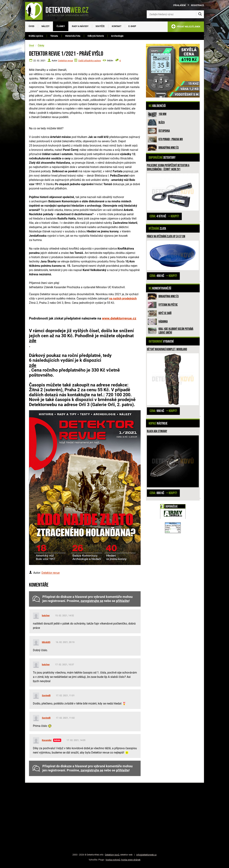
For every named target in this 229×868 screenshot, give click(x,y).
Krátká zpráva (36, 36)
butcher (46, 615)
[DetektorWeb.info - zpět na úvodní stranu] (59, 11)
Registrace (198, 5)
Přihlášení (180, 5)
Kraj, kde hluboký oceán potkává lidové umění (176, 331)
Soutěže (100, 26)
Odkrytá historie (96, 36)
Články (61, 26)
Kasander (47, 740)
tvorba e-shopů (113, 860)
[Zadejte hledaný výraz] (175, 14)
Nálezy (45, 26)
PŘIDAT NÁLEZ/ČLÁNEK (186, 27)
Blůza (162, 122)
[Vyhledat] (200, 14)
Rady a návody (80, 26)
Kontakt (117, 26)
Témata (54, 36)
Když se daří (165, 313)
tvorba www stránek (131, 860)
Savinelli (46, 695)
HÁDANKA (163, 322)
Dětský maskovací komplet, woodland (167, 349)
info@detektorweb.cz (146, 855)
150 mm (162, 114)
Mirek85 (46, 642)
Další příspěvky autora (90, 61)
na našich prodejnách (123, 298)
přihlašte (122, 601)
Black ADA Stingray (157, 431)
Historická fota (73, 36)
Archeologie (117, 36)
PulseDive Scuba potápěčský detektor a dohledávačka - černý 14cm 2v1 (168, 167)
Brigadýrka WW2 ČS (169, 148)
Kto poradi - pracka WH (171, 139)
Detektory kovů (112, 855)
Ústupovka (164, 131)
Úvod (31, 26)
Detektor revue (66, 61)
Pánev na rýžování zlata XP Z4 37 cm (166, 236)
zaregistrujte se (92, 601)
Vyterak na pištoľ (168, 305)
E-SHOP (132, 26)
